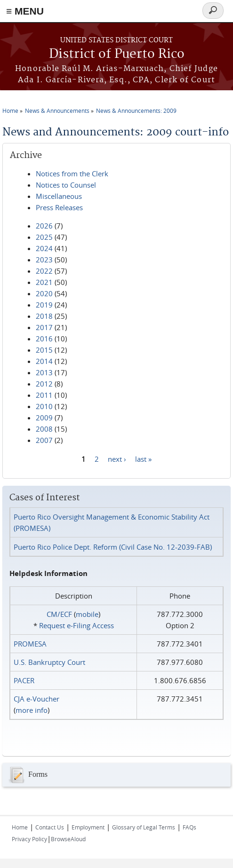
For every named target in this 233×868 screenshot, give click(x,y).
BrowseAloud (68, 839)
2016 (44, 339)
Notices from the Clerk (72, 174)
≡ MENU (25, 11)
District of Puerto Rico (117, 54)
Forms (27, 775)
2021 (44, 282)
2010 (44, 406)
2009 (44, 418)
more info (32, 710)
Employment (88, 827)
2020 (44, 293)
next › (117, 458)
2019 (44, 305)
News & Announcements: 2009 (136, 110)
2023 (44, 260)
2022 (44, 271)
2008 (44, 429)
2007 (44, 440)
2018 (44, 316)
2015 (44, 350)
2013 (44, 372)
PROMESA (30, 644)
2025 (44, 237)
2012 (44, 384)
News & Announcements (57, 110)
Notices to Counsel (66, 185)
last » (143, 458)
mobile (87, 614)
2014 (44, 361)
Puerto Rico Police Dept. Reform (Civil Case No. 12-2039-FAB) (113, 547)
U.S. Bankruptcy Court (49, 662)
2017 (44, 327)
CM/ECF (59, 614)
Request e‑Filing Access (76, 625)
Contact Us (50, 827)
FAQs (189, 827)
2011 (44, 395)
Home (10, 110)
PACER (24, 680)
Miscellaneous (59, 196)
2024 (44, 248)
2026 (44, 226)
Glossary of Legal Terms (144, 827)
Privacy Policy (29, 839)
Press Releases (59, 207)
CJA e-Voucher (36, 699)
